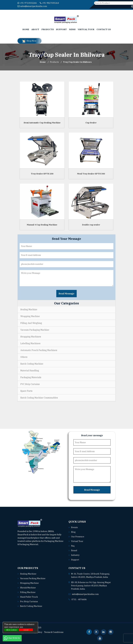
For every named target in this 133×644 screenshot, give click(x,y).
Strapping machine (29, 583)
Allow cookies (11, 630)
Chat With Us (12, 638)
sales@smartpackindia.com (32, 6)
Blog (73, 532)
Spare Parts (26, 391)
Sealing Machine (29, 309)
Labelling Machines (30, 343)
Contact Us (104, 29)
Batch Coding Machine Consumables (39, 398)
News (72, 29)
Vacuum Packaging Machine (35, 330)
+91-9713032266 (27, 3)
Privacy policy (29, 627)
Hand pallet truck (29, 597)
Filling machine (28, 592)
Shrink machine (28, 588)
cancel (26, 630)
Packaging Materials (31, 377)
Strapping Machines (31, 337)
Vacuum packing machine (33, 578)
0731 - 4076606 (79, 599)
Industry (75, 555)
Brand (74, 550)
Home (26, 29)
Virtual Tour (86, 29)
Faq (73, 546)
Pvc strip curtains (29, 601)
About (35, 29)
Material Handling (30, 371)
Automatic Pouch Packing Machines (39, 350)
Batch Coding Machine (32, 364)
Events (74, 527)
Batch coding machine (31, 606)
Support (61, 29)
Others (24, 357)
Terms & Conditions (54, 632)
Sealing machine (28, 574)
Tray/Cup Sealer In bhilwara (77, 62)
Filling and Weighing (31, 323)
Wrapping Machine (30, 316)
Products (48, 29)
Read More (45, 544)
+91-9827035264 (49, 3)
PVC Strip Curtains (30, 384)
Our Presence (78, 537)
